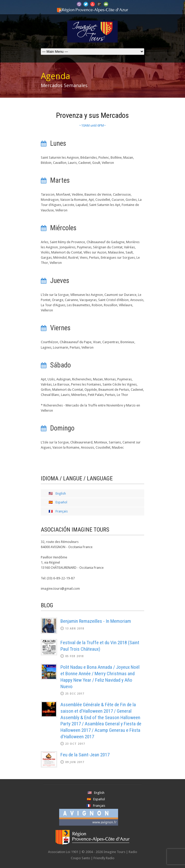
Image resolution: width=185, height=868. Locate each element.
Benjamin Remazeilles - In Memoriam (96, 621)
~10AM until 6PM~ (92, 125)
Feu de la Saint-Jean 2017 (85, 755)
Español (61, 502)
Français (62, 511)
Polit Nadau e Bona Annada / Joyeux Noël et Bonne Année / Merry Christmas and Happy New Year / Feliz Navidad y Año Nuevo (100, 677)
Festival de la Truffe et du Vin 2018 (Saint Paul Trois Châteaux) (100, 646)
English (61, 493)
